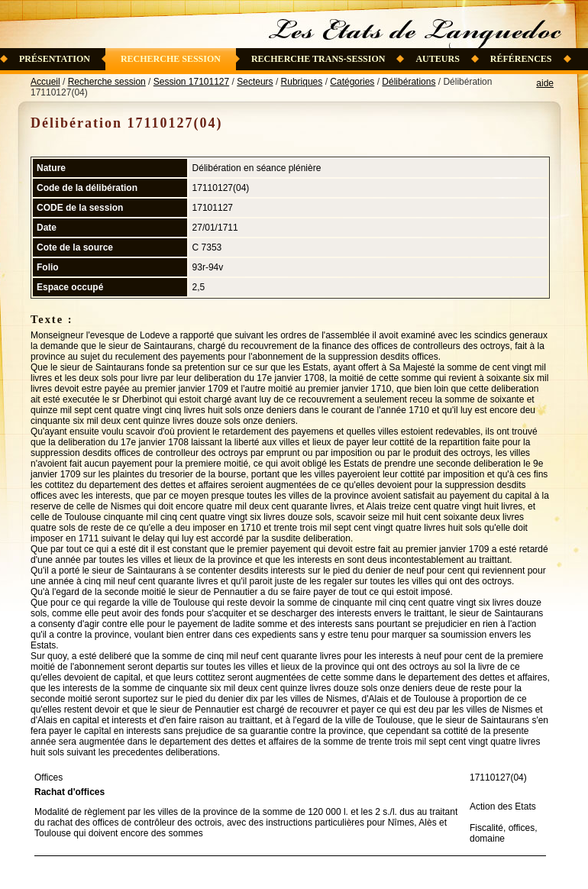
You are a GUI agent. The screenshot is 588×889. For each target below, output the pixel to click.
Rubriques (302, 82)
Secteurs (255, 82)
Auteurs (437, 59)
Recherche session (171, 59)
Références (521, 59)
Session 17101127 (191, 82)
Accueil (45, 82)
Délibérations (409, 82)
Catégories (352, 82)
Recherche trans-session (318, 59)
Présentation (55, 59)
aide (545, 83)
